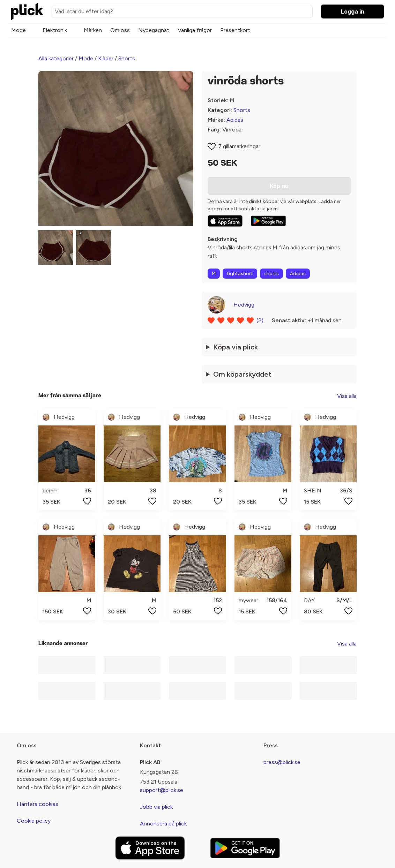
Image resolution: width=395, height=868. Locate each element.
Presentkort (235, 30)
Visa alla (347, 396)
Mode (18, 30)
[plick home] (27, 12)
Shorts (127, 58)
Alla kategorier (56, 58)
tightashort (240, 274)
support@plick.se (162, 790)
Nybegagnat (154, 30)
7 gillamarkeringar (239, 146)
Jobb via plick (156, 807)
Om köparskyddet (242, 374)
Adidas (235, 120)
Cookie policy (34, 821)
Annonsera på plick (163, 824)
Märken (93, 30)
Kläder (106, 58)
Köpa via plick (236, 347)
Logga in (353, 12)
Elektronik (55, 30)
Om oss (120, 30)
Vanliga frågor (195, 30)
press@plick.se (282, 762)
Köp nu (279, 186)
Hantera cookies (38, 804)
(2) (260, 320)
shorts (271, 274)
